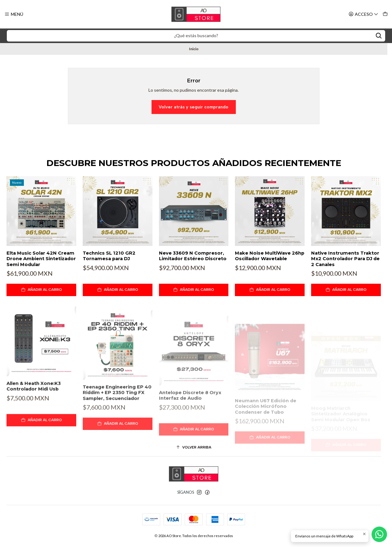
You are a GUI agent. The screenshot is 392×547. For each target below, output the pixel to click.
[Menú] (14, 14)
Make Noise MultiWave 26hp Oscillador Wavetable (270, 256)
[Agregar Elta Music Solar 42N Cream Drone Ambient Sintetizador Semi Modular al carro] (41, 290)
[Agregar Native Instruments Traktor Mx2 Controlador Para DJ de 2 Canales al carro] (346, 290)
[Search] (379, 36)
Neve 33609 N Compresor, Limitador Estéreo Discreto (193, 256)
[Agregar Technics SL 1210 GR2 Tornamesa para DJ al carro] (118, 290)
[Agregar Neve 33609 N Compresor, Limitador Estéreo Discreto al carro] (194, 290)
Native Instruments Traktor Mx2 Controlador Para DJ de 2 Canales (345, 259)
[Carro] (385, 14)
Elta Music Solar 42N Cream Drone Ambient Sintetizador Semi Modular (41, 259)
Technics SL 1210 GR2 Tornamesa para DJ (109, 256)
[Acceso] (363, 14)
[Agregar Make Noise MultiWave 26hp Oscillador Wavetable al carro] (270, 290)
